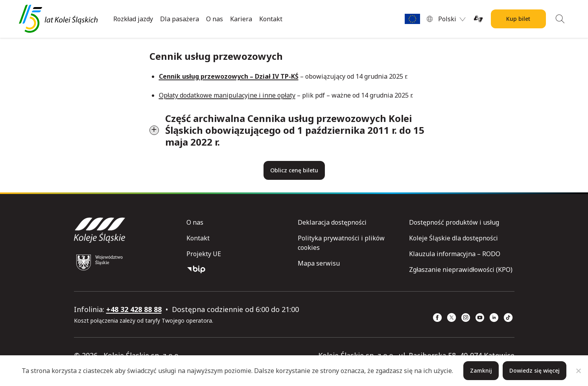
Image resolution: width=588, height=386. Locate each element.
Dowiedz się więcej (535, 370)
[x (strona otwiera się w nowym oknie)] (452, 318)
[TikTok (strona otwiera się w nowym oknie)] (508, 318)
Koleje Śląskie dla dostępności (453, 238)
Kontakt (271, 19)
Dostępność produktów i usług (454, 222)
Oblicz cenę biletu (294, 170)
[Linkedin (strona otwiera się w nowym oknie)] (494, 318)
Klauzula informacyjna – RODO (455, 254)
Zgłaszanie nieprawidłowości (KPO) (461, 270)
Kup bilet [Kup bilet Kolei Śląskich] (518, 19)
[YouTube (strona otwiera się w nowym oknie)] (480, 318)
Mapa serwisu (319, 263)
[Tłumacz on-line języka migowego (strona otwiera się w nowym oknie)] (478, 19)
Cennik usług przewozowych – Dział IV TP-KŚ (229, 76)
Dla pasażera (180, 19)
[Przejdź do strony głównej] (58, 19)
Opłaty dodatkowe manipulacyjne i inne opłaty (227, 95)
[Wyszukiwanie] (560, 19)
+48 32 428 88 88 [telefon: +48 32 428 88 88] (134, 309)
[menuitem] (452, 19)
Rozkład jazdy (133, 19)
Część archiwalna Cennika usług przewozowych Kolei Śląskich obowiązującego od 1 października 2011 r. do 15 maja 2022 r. (295, 130)
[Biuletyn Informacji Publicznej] (239, 270)
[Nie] (578, 371)
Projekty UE (204, 254)
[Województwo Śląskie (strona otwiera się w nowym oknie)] (100, 262)
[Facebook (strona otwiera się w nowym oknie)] (437, 318)
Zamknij (481, 370)
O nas (215, 19)
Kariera (241, 19)
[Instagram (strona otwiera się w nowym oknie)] (466, 318)
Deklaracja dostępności (332, 222)
